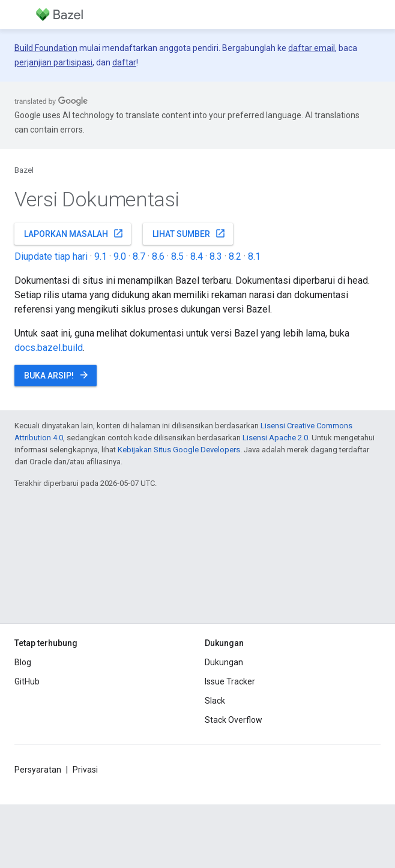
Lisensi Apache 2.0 (275, 438)
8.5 (177, 256)
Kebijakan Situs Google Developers (179, 450)
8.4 (197, 256)
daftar (124, 62)
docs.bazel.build (49, 348)
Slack (215, 701)
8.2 (235, 256)
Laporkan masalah (74, 233)
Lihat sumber (189, 233)
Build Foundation (46, 48)
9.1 (101, 256)
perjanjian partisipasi (53, 62)
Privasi (85, 770)
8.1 (254, 256)
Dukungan (224, 662)
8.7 (139, 256)
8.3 (216, 256)
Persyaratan (38, 770)
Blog (23, 662)
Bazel (24, 170)
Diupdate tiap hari (51, 256)
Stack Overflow (234, 720)
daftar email (312, 48)
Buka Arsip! (57, 375)
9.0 (120, 256)
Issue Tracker (230, 681)
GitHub (27, 681)
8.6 (158, 256)
